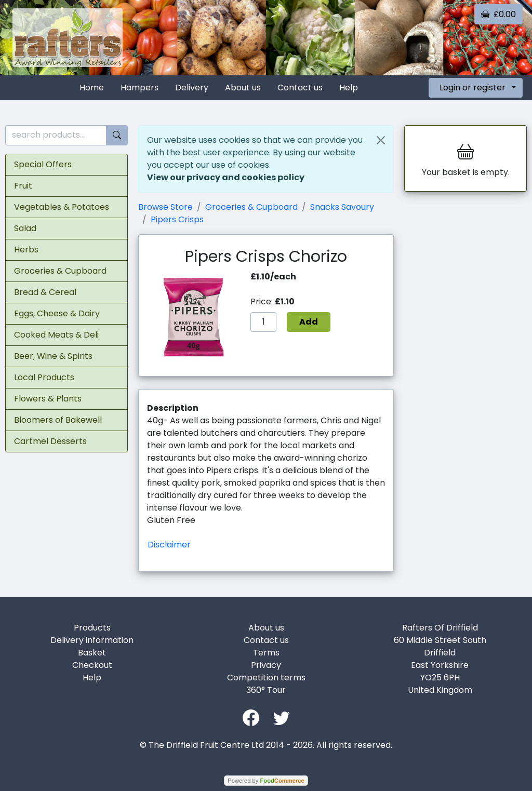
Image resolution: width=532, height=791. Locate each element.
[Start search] (117, 135)
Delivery (192, 88)
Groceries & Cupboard (60, 271)
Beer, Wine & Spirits (53, 356)
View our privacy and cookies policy (226, 177)
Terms (266, 653)
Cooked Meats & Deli (56, 335)
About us (243, 88)
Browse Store (165, 207)
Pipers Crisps (177, 219)
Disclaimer (169, 545)
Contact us (300, 88)
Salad (25, 228)
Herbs (26, 250)
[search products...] (56, 135)
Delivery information (92, 640)
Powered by (266, 781)
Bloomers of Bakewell (58, 420)
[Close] (381, 140)
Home (92, 88)
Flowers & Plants (48, 399)
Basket (92, 653)
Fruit (23, 186)
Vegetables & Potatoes (62, 207)
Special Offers (43, 164)
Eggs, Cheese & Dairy (57, 313)
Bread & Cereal (45, 292)
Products (92, 628)
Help (349, 88)
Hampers (139, 88)
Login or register (473, 88)
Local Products (44, 377)
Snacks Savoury (342, 207)
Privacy (266, 665)
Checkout (92, 665)
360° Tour (266, 690)
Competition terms (266, 678)
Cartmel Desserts (50, 441)
